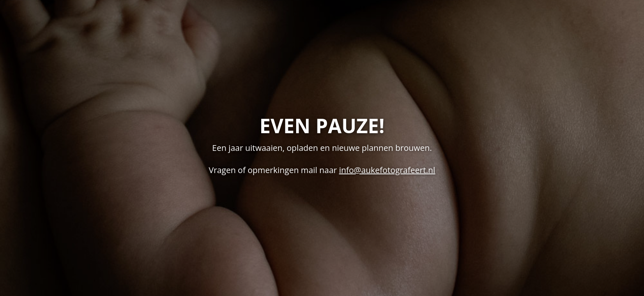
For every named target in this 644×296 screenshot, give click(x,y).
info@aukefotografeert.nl (387, 170)
